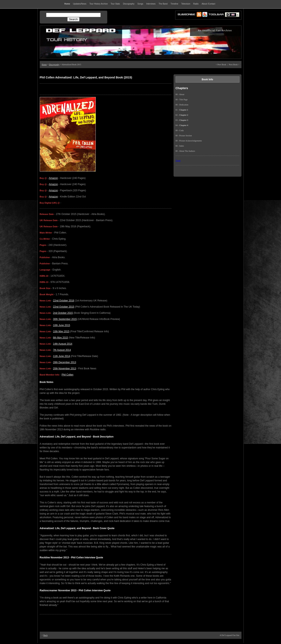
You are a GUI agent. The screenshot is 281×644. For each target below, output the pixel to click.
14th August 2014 (63, 344)
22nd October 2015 (64, 307)
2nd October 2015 (63, 313)
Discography (54, 65)
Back (46, 635)
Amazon (53, 178)
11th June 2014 (62, 356)
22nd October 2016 (64, 301)
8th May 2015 (61, 338)
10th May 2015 (61, 331)
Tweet (178, 160)
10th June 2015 (62, 325)
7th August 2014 (62, 350)
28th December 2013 (65, 362)
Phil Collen (67, 375)
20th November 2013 (65, 369)
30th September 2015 (65, 319)
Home (44, 65)
